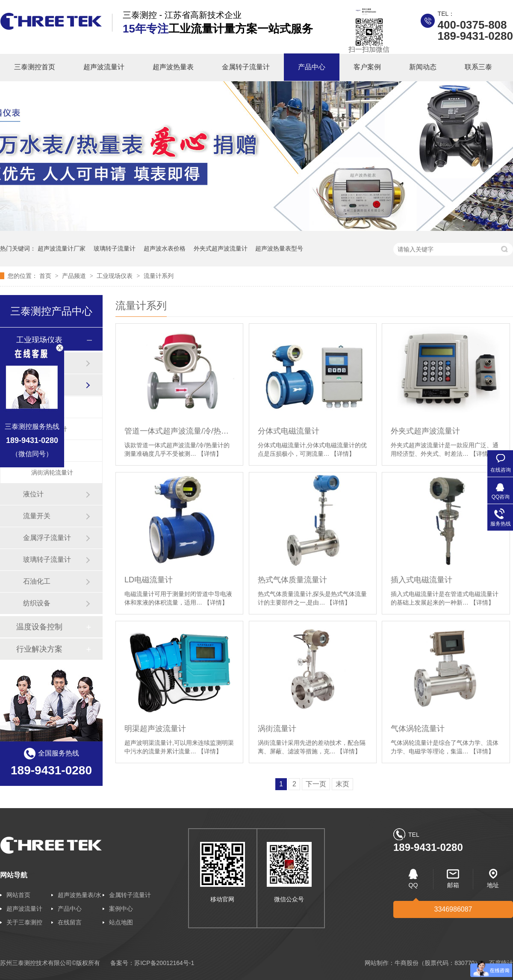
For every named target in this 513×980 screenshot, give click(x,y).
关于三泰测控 (24, 922)
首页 (46, 276)
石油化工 (37, 581)
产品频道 (75, 276)
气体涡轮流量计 (418, 729)
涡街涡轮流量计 (52, 472)
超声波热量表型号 (279, 248)
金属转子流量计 (246, 67)
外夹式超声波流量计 (221, 248)
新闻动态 (423, 67)
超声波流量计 (104, 67)
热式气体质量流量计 (292, 580)
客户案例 (367, 67)
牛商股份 (407, 963)
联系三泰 (478, 67)
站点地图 (121, 922)
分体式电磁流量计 (289, 431)
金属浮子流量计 (47, 538)
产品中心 (312, 67)
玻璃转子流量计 (115, 248)
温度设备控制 (39, 627)
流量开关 (37, 516)
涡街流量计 (277, 729)
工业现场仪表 (115, 276)
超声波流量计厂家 (62, 248)
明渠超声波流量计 (155, 729)
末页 (342, 784)
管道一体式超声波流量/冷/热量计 (179, 431)
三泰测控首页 (35, 67)
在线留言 (70, 922)
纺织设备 (37, 603)
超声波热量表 (173, 67)
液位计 (33, 494)
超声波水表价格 (165, 248)
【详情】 (210, 454)
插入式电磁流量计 (422, 580)
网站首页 (18, 895)
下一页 (316, 784)
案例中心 (121, 909)
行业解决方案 (39, 649)
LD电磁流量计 (149, 580)
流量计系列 (159, 276)
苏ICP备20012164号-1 (164, 963)
